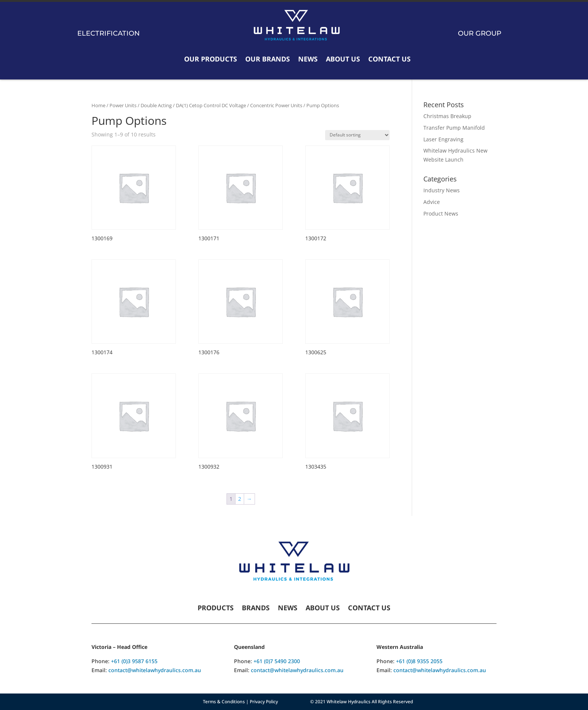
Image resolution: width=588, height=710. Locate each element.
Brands (256, 609)
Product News (441, 213)
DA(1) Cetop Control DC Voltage (211, 105)
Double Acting (156, 105)
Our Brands (268, 59)
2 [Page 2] (240, 499)
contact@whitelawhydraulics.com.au (155, 670)
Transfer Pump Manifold (454, 128)
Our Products (211, 59)
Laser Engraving (443, 139)
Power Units (123, 105)
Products (216, 609)
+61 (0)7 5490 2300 (277, 661)
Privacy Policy (264, 702)
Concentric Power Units (276, 105)
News (308, 59)
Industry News (442, 190)
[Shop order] (357, 135)
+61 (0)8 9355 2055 (419, 661)
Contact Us (389, 59)
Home (98, 105)
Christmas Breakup (447, 116)
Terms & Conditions (224, 702)
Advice (432, 202)
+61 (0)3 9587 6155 (134, 661)
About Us (343, 59)
